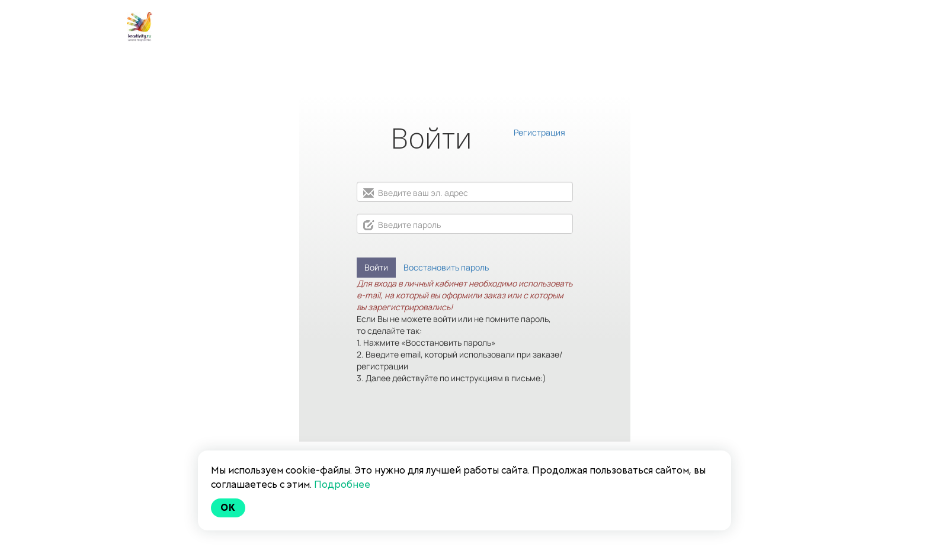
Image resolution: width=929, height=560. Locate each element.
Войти (376, 267)
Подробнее (342, 485)
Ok (228, 508)
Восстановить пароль (446, 267)
